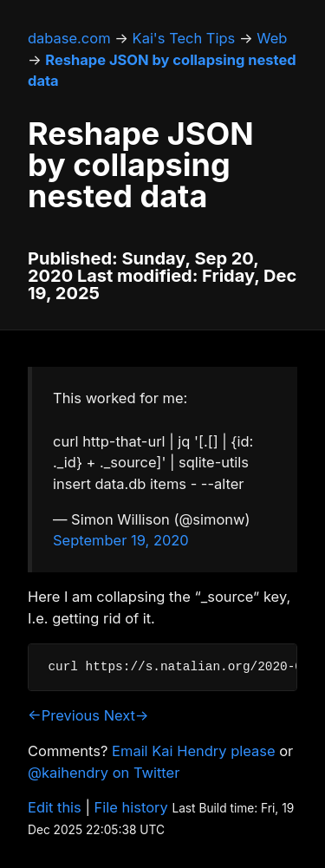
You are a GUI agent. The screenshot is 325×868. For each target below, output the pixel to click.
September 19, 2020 (121, 540)
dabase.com (69, 38)
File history (131, 807)
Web (272, 38)
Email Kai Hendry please (194, 751)
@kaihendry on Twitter (104, 773)
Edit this (55, 807)
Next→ (127, 715)
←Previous (64, 715)
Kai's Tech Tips (184, 38)
